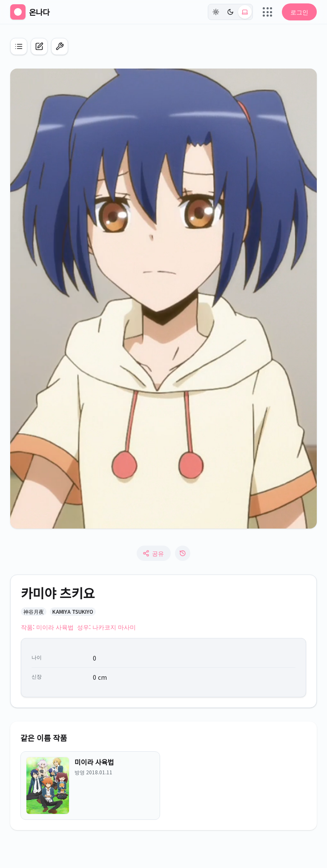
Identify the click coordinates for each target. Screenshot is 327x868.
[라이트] (216, 12)
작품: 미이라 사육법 (47, 627)
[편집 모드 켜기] (60, 46)
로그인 (299, 12)
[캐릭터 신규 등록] (39, 46)
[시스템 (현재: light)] (245, 12)
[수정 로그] (183, 553)
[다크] (230, 12)
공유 (153, 553)
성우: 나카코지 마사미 (106, 627)
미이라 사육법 (94, 762)
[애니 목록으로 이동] (19, 46)
